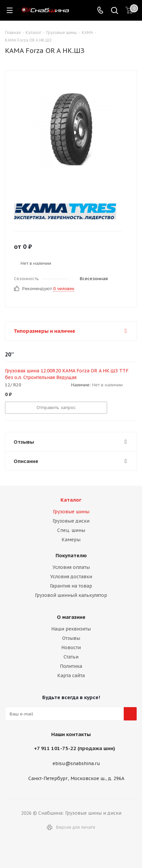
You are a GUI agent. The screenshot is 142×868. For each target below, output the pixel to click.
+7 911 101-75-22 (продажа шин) (74, 748)
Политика (71, 666)
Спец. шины (71, 530)
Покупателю (71, 555)
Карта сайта (71, 675)
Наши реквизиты (71, 629)
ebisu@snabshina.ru (76, 764)
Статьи (71, 657)
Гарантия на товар (71, 586)
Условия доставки (71, 577)
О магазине (71, 617)
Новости (71, 648)
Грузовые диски (71, 521)
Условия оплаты (71, 567)
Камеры (71, 540)
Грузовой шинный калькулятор (71, 595)
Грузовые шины (71, 512)
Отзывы (71, 638)
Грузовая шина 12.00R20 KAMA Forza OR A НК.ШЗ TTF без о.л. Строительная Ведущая (67, 374)
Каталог (71, 500)
